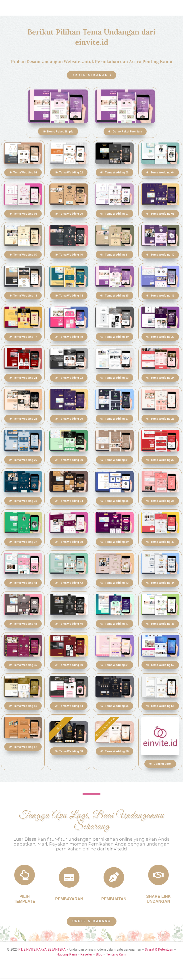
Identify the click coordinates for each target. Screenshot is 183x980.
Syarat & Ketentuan (159, 951)
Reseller (86, 956)
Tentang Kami (116, 956)
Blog (99, 956)
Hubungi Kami (67, 956)
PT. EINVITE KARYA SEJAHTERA (42, 951)
